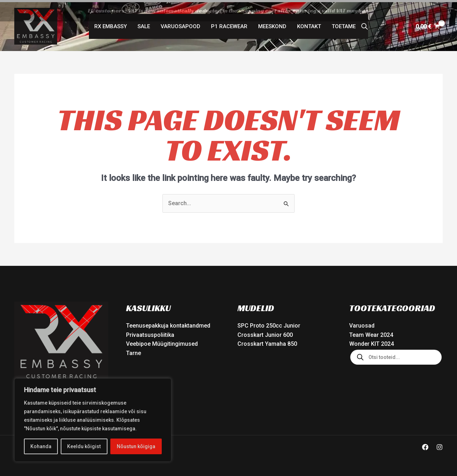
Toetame (344, 25)
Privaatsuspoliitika (150, 333)
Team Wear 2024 (371, 333)
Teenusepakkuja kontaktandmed (168, 324)
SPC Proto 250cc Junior (269, 324)
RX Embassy (111, 25)
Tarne (134, 351)
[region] (93, 420)
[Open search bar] (365, 25)
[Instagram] (440, 445)
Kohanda (41, 446)
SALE (144, 25)
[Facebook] (425, 445)
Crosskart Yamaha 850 (267, 342)
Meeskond (272, 25)
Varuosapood (180, 25)
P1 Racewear (229, 25)
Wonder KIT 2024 (371, 342)
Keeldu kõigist (84, 446)
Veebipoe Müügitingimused (162, 342)
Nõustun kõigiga (136, 446)
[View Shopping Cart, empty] (428, 25)
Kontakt (309, 25)
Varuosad (362, 324)
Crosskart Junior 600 (265, 333)
